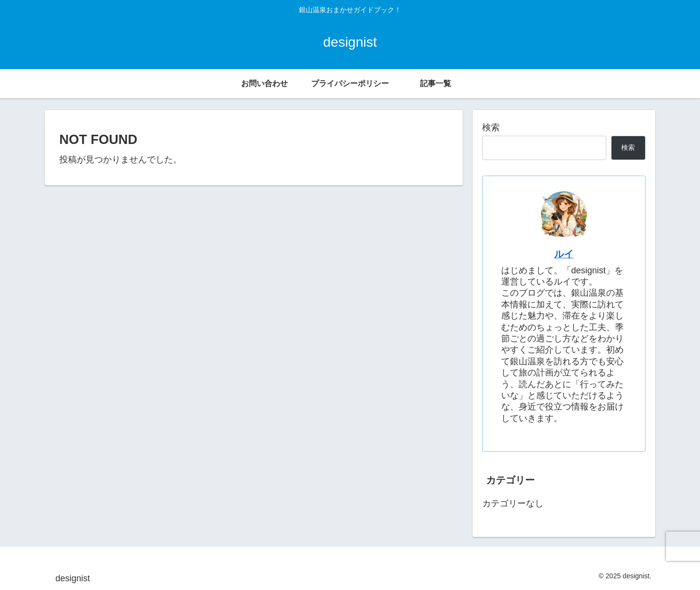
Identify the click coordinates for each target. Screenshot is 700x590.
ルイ (564, 254)
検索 (491, 127)
